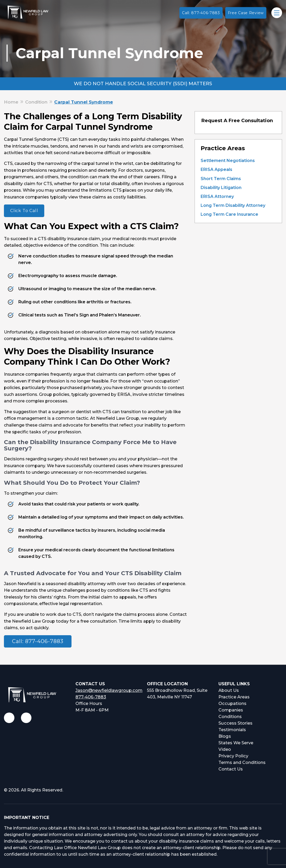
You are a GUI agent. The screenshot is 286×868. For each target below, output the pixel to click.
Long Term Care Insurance (229, 214)
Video (225, 749)
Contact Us (230, 769)
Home (11, 102)
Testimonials (232, 730)
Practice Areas (234, 697)
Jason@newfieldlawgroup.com (108, 690)
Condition (36, 102)
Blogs (225, 736)
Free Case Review (246, 13)
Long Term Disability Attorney (233, 205)
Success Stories (235, 723)
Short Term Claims (221, 179)
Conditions (230, 717)
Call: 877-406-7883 (201, 13)
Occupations (232, 703)
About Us (229, 690)
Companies (231, 710)
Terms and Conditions (242, 762)
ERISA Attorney (217, 196)
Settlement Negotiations (228, 161)
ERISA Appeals (216, 169)
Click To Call (24, 211)
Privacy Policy (233, 756)
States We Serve (236, 743)
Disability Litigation (221, 188)
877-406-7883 (91, 697)
